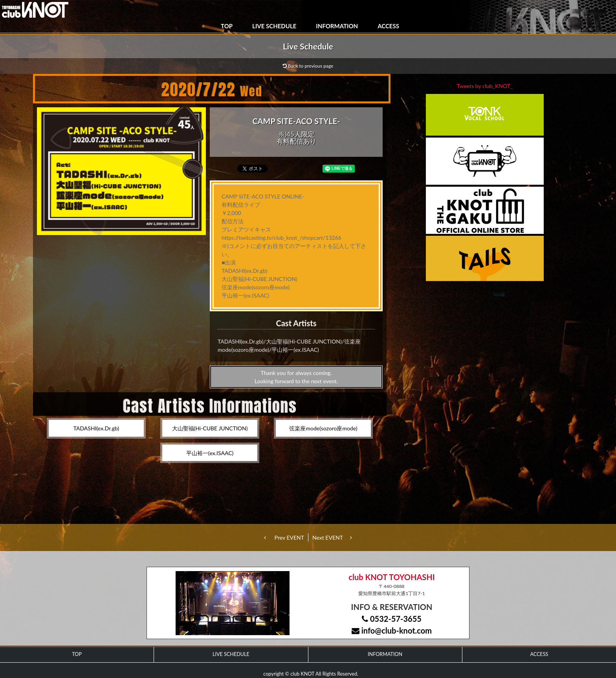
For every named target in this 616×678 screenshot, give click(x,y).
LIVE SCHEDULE (274, 26)
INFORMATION (337, 26)
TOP (227, 26)
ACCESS (388, 26)
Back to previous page (308, 66)
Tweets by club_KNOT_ (485, 86)
